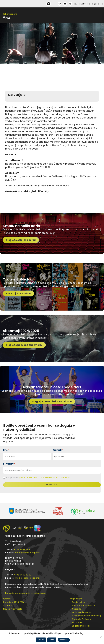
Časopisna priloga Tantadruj (86, 616)
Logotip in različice (81, 626)
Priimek (58, 450)
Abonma (8, 605)
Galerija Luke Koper (82, 612)
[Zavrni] (101, 637)
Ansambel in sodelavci (83, 605)
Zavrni (52, 640)
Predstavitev (79, 602)
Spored (7, 599)
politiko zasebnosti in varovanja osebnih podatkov (44, 477)
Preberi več (64, 640)
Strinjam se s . (38, 477)
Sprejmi (41, 640)
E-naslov (9, 464)
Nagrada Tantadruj (82, 619)
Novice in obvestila (82, 4)
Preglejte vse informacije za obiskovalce (25, 593)
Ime (6, 450)
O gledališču (97, 4)
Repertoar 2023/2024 (14, 602)
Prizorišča (77, 622)
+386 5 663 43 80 (23, 550)
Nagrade (77, 609)
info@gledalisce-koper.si (27, 553)
